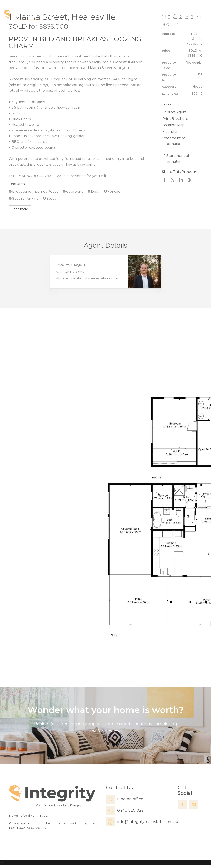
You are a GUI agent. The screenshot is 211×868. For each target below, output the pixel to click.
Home (94, 15)
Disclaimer (28, 816)
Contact (194, 15)
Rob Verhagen (71, 264)
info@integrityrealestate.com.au (148, 822)
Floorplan (170, 132)
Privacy (43, 816)
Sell (130, 15)
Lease (149, 15)
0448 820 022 (72, 272)
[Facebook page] (182, 805)
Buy (114, 15)
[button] (181, 119)
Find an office (130, 799)
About (170, 15)
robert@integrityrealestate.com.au (90, 278)
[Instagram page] (194, 805)
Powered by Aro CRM (32, 828)
